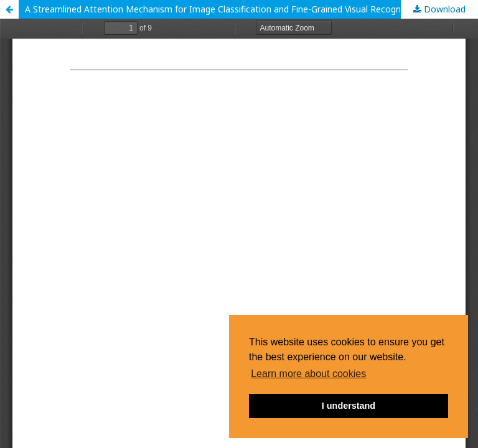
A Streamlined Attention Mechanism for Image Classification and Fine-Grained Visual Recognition (222, 9)
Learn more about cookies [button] (308, 374)
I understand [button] (349, 406)
